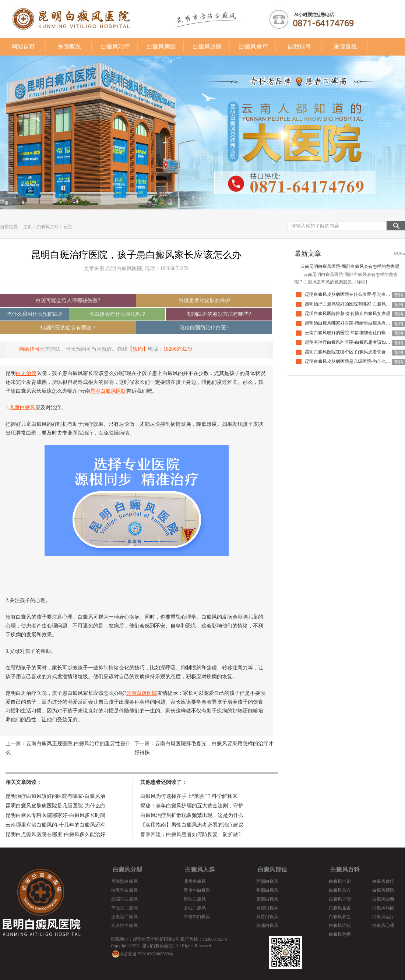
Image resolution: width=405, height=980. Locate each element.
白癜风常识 (340, 881)
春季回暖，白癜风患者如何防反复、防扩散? (190, 834)
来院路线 (345, 47)
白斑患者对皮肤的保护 (204, 300)
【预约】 (138, 349)
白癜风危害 (340, 934)
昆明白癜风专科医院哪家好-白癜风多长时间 (55, 815)
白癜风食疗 (253, 47)
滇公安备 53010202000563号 (146, 954)
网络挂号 (29, 349)
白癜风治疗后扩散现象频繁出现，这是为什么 (192, 815)
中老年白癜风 (197, 917)
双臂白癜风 (267, 917)
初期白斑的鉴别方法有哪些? (219, 314)
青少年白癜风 (197, 890)
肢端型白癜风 (124, 899)
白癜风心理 (383, 926)
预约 (399, 295)
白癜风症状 (340, 926)
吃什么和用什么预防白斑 (35, 314)
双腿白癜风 (267, 926)
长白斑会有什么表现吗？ (118, 314)
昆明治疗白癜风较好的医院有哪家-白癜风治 (55, 796)
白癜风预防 (383, 890)
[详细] (361, 282)
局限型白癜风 (124, 881)
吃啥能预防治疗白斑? (204, 328)
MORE (399, 253)
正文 (68, 227)
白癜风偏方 (340, 890)
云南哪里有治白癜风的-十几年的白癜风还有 (55, 825)
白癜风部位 (272, 869)
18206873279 (178, 349)
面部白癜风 (267, 881)
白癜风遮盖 (340, 908)
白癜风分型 (127, 869)
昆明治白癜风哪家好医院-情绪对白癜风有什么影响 (354, 323)
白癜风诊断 (207, 47)
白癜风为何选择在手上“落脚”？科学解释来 (189, 796)
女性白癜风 (195, 908)
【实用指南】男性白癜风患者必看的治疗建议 (192, 825)
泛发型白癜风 (124, 917)
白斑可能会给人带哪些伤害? (68, 300)
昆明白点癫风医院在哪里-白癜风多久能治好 (55, 834)
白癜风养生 (340, 917)
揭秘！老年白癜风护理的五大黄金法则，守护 (192, 806)
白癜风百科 (345, 869)
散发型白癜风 (124, 890)
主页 (28, 227)
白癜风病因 (161, 47)
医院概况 (69, 47)
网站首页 (23, 47)
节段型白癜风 (124, 908)
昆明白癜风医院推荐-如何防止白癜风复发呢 (348, 314)
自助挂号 (299, 47)
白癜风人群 (200, 869)
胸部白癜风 (267, 890)
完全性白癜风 (124, 926)
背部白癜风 (267, 908)
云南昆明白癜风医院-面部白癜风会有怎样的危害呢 (350, 266)
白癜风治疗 (115, 47)
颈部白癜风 (267, 899)
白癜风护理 (340, 899)
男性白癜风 (195, 899)
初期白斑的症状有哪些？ (68, 328)
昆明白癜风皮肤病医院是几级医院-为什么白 (55, 806)
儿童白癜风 (195, 881)
